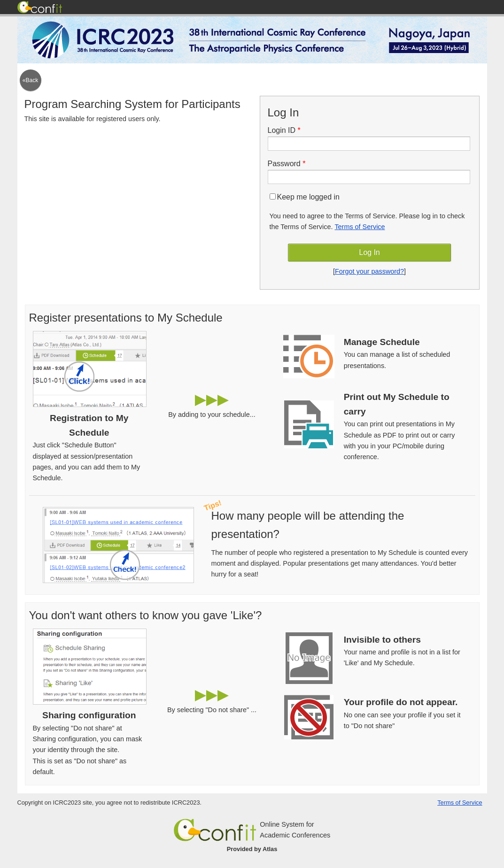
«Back (30, 80)
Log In (369, 252)
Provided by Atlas (252, 849)
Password (290, 164)
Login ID (287, 130)
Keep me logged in (305, 197)
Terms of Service (360, 227)
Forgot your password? (369, 271)
